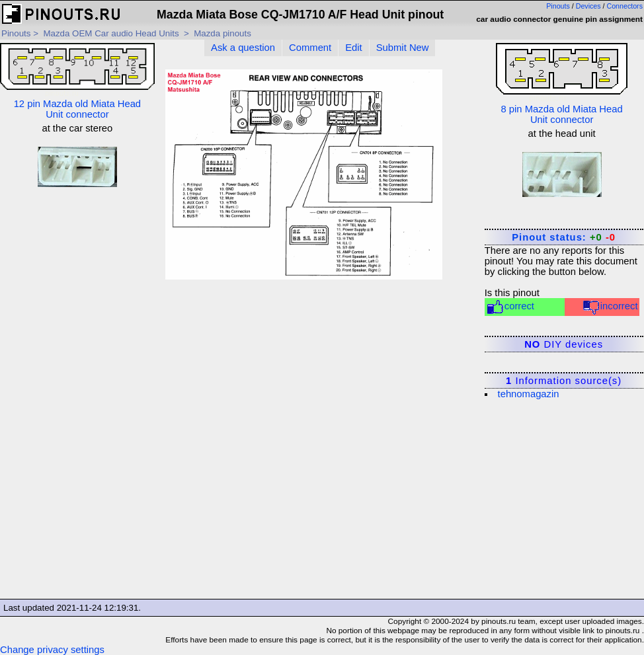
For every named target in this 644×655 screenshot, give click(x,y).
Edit (354, 48)
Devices (588, 6)
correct (510, 307)
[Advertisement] (77, 397)
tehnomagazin (529, 394)
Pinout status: (564, 237)
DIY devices (564, 344)
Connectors (625, 6)
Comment (310, 48)
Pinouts (558, 6)
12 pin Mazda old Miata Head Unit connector (77, 81)
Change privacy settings (52, 650)
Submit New (403, 48)
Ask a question (243, 48)
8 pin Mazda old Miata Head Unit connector (562, 84)
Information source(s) (564, 381)
